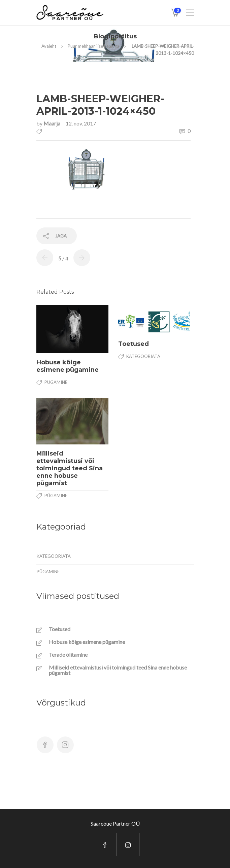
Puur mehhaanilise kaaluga (93, 46)
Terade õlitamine (68, 655)
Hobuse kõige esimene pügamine (87, 642)
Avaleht (49, 46)
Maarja (52, 123)
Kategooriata (143, 356)
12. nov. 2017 (81, 123)
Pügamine (56, 382)
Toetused (60, 629)
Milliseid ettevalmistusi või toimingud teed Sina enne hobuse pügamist (118, 670)
